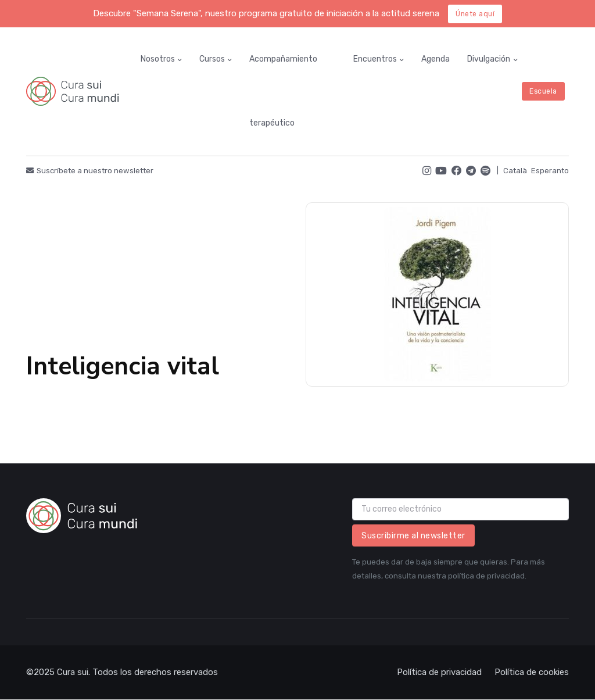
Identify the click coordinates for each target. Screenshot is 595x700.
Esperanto (550, 171)
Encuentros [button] (375, 59)
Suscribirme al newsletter (413, 536)
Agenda (436, 59)
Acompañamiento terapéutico (283, 91)
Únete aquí (475, 14)
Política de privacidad (439, 672)
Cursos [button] (212, 59)
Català (515, 171)
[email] (460, 509)
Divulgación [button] (489, 59)
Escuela (543, 91)
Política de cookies (532, 672)
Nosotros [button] (158, 59)
